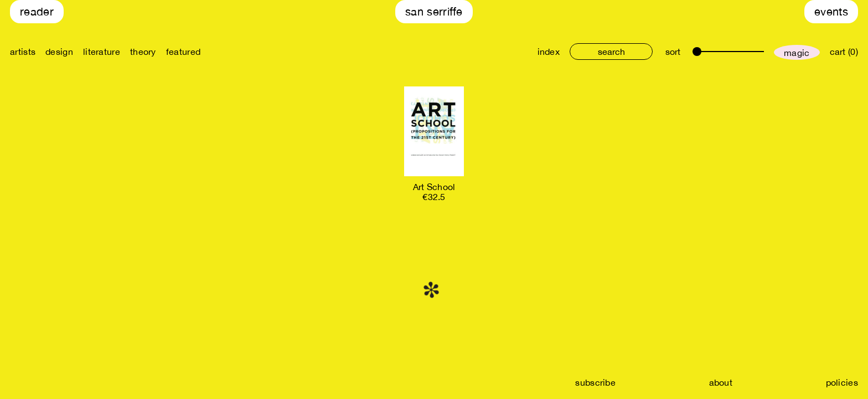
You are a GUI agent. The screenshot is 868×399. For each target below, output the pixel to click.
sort (673, 52)
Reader (37, 11)
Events (831, 11)
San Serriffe (434, 11)
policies (842, 382)
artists (23, 52)
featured (183, 52)
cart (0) (844, 52)
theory (143, 52)
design (59, 52)
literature (102, 52)
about (721, 382)
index (549, 52)
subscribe (595, 382)
